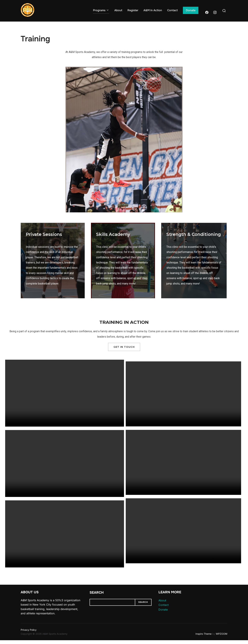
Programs (101, 10)
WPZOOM (222, 637)
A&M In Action (153, 10)
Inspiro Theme (203, 637)
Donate (191, 10)
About (118, 10)
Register (133, 10)
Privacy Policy (29, 633)
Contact (172, 10)
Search (97, 596)
